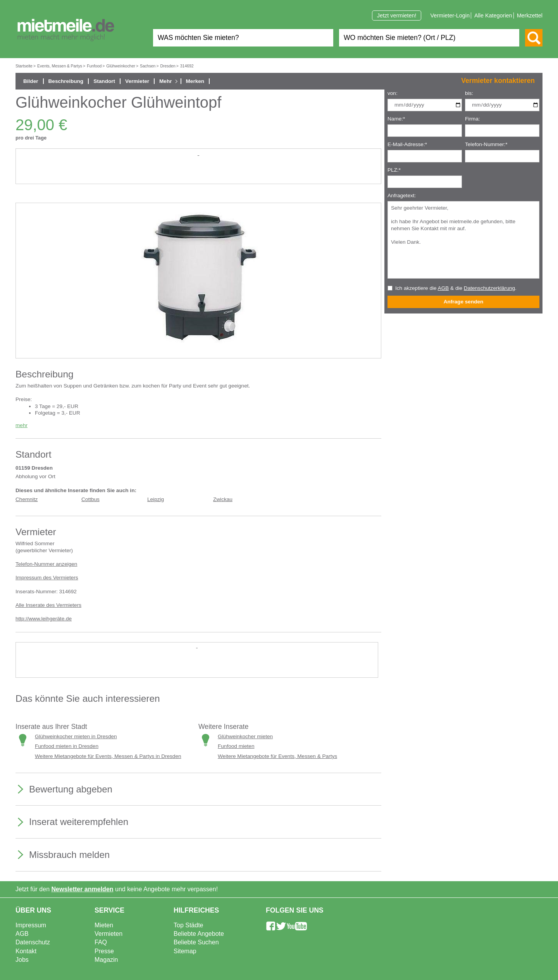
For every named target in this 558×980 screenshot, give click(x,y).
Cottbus (90, 499)
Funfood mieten (236, 746)
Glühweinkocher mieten (245, 736)
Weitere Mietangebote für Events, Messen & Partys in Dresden (108, 756)
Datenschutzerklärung (489, 288)
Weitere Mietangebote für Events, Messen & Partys (277, 756)
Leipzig (156, 499)
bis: (469, 93)
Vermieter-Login (450, 16)
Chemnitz (27, 499)
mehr (22, 425)
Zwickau (223, 499)
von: (393, 93)
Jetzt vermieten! (397, 16)
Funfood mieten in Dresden (67, 746)
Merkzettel (530, 16)
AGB (443, 288)
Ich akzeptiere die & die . (456, 288)
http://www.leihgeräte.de (44, 619)
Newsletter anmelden (83, 889)
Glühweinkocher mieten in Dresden (76, 736)
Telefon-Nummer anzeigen (46, 564)
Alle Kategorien (493, 16)
